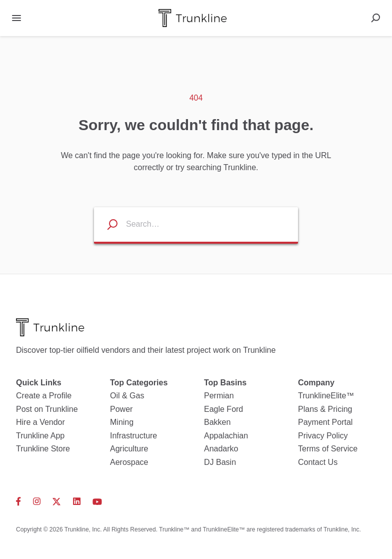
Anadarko (221, 449)
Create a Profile (44, 396)
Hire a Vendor (40, 422)
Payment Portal (325, 422)
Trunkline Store (43, 449)
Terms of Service (328, 449)
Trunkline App (40, 436)
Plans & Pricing (325, 409)
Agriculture (129, 449)
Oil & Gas (127, 396)
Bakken (217, 422)
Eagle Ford (223, 409)
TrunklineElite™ (326, 396)
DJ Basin (220, 462)
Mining (122, 422)
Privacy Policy (323, 436)
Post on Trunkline (47, 409)
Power (121, 409)
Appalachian (226, 436)
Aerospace (129, 462)
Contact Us (318, 462)
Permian (219, 396)
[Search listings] (106, 224)
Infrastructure (133, 436)
